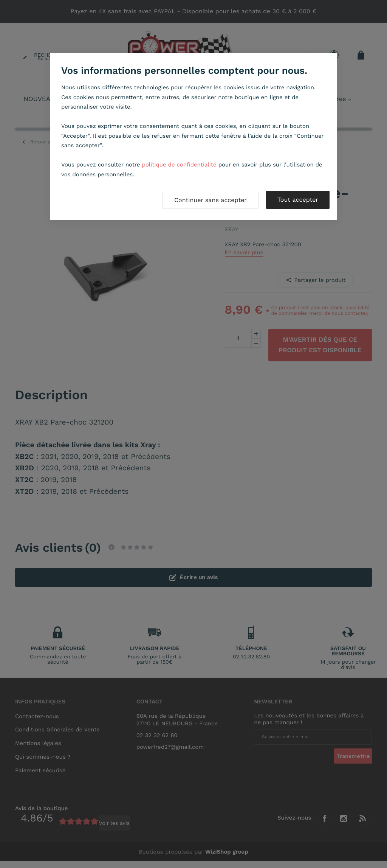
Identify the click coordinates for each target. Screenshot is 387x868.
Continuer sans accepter (211, 200)
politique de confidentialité (179, 165)
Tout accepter (298, 200)
